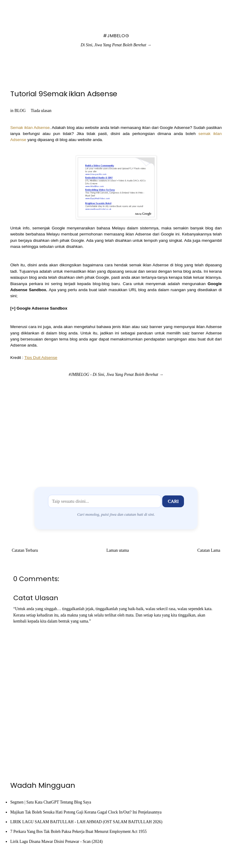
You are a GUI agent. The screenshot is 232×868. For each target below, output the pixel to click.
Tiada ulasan (41, 111)
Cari (173, 501)
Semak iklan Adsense (30, 128)
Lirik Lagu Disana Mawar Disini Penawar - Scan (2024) (56, 842)
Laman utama (118, 550)
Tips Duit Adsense (41, 358)
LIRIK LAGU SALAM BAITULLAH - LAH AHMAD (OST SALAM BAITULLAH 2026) (86, 822)
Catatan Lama (209, 550)
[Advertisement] (116, 426)
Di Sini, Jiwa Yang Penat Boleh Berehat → (116, 45)
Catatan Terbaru (25, 550)
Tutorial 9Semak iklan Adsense (64, 94)
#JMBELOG (116, 36)
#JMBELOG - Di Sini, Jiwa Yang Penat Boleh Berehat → (116, 375)
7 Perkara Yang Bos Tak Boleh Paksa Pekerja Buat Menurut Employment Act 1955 (79, 832)
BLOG (20, 111)
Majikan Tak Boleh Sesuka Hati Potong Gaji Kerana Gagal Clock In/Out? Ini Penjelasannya (86, 812)
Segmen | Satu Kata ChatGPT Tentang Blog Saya (51, 802)
